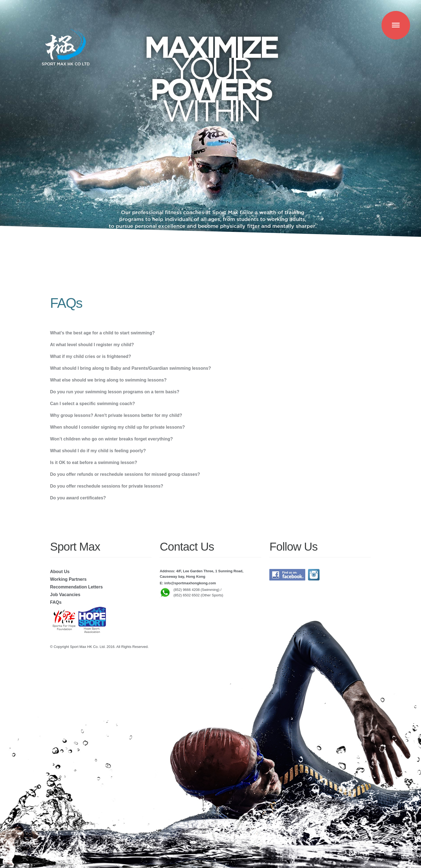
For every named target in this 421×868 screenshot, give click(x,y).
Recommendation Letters (77, 587)
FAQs (56, 602)
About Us (60, 572)
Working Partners (68, 579)
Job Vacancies (65, 595)
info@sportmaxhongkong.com (190, 583)
